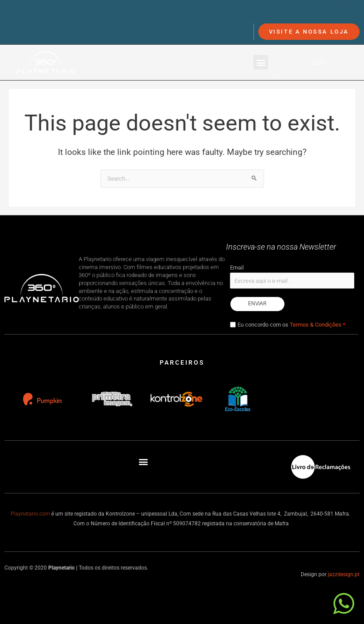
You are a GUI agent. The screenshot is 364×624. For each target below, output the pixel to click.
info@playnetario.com (297, 14)
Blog (319, 62)
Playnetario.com (30, 514)
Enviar (257, 304)
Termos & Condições (316, 325)
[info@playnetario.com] (254, 14)
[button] (261, 62)
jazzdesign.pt (344, 574)
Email (237, 268)
